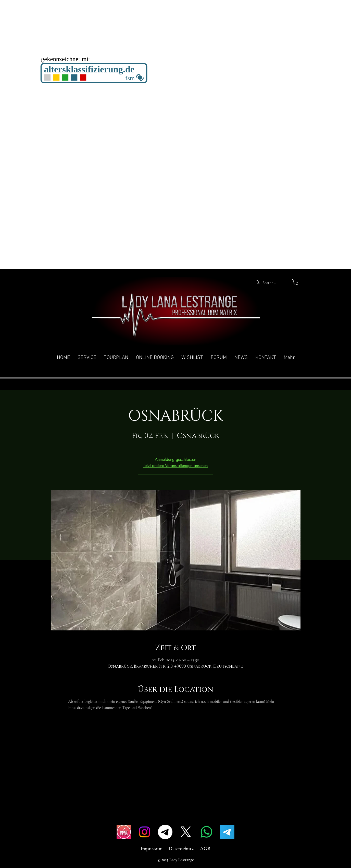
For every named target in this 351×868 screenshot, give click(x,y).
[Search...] (271, 283)
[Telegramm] (165, 832)
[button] (296, 282)
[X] (186, 832)
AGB (205, 849)
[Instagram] (145, 832)
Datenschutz (181, 849)
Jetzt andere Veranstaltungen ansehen (175, 466)
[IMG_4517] (124, 832)
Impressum (152, 849)
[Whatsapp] (206, 832)
